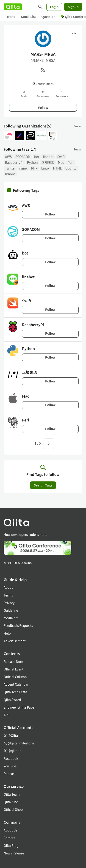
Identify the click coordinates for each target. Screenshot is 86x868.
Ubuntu (71, 168)
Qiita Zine (11, 802)
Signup (73, 7)
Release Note (13, 662)
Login (54, 7)
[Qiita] (13, 7)
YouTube (10, 766)
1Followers (62, 94)
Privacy (9, 603)
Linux (45, 168)
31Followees (43, 94)
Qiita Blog (11, 845)
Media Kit (11, 618)
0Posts (24, 94)
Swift (61, 157)
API (6, 715)
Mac (61, 162)
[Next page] (49, 444)
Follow (43, 108)
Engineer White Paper (20, 707)
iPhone (10, 174)
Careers (9, 838)
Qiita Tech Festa (15, 692)
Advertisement (15, 641)
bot (37, 157)
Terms (8, 595)
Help (7, 633)
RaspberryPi (14, 162)
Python (32, 162)
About (8, 587)
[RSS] (43, 70)
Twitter (10, 168)
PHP (34, 168)
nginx (23, 168)
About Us (10, 830)
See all (78, 126)
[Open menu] (74, 33)
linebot (48, 157)
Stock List (28, 17)
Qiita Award (12, 700)
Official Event (14, 669)
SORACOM (23, 157)
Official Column (15, 677)
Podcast (10, 774)
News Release (14, 853)
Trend (11, 17)
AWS (8, 157)
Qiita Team (12, 794)
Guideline (11, 610)
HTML (57, 168)
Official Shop (13, 809)
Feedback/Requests (18, 625)
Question (49, 17)
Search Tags (43, 485)
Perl (71, 162)
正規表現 (48, 162)
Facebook (11, 758)
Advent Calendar (16, 684)
